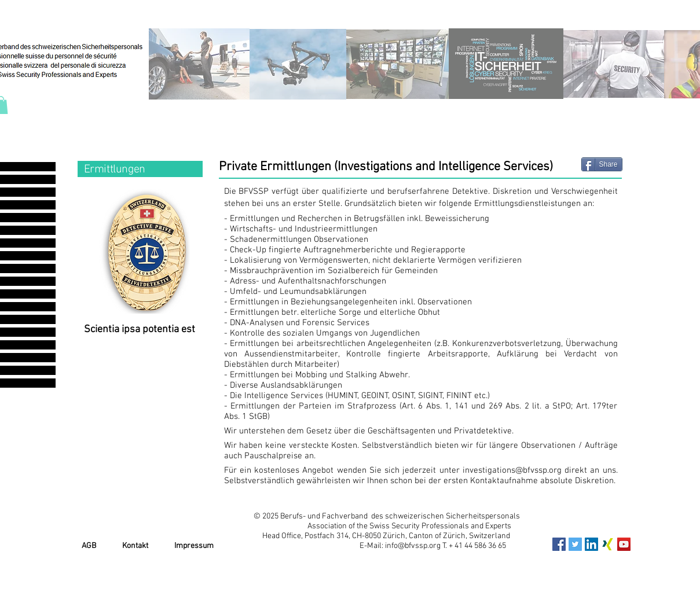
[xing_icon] (608, 544)
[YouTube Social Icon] (624, 544)
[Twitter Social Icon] (575, 544)
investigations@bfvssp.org (512, 470)
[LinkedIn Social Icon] (591, 544)
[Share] (602, 164)
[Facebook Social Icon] (559, 544)
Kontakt (135, 546)
